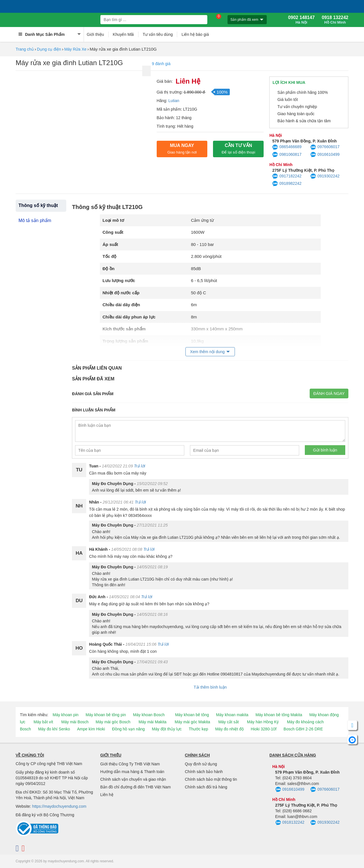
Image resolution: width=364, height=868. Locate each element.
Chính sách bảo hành (204, 772)
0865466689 (287, 147)
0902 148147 (301, 20)
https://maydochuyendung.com (59, 806)
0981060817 (287, 155)
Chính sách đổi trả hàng (206, 787)
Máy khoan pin (66, 715)
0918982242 (287, 184)
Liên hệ (107, 795)
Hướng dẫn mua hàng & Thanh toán (132, 772)
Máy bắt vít (43, 722)
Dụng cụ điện (49, 49)
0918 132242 (335, 20)
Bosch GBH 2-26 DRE (303, 729)
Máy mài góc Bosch (113, 722)
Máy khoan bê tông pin (106, 715)
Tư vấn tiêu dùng (158, 34)
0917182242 (287, 176)
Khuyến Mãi (123, 34)
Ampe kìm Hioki (91, 729)
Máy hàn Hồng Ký (263, 722)
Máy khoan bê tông (192, 715)
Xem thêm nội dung (207, 352)
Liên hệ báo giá (195, 34)
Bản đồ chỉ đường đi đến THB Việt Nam (136, 787)
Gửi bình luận (325, 450)
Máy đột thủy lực (167, 729)
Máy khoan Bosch (149, 715)
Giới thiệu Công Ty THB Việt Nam (130, 764)
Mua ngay (182, 149)
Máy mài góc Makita (192, 722)
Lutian (174, 101)
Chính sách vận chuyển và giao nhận (133, 779)
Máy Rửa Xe (75, 49)
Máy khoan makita (232, 715)
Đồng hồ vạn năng (128, 729)
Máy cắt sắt (229, 722)
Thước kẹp (198, 729)
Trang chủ (25, 49)
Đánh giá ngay (329, 393)
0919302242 (325, 176)
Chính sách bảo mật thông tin (211, 779)
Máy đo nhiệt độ (229, 729)
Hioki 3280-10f (264, 729)
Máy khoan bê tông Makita (279, 715)
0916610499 (325, 155)
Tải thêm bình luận (210, 687)
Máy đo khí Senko (54, 729)
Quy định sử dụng (201, 764)
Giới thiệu (95, 34)
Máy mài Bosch (75, 722)
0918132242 (290, 823)
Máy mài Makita (152, 722)
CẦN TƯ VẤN (238, 149)
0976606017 (325, 147)
